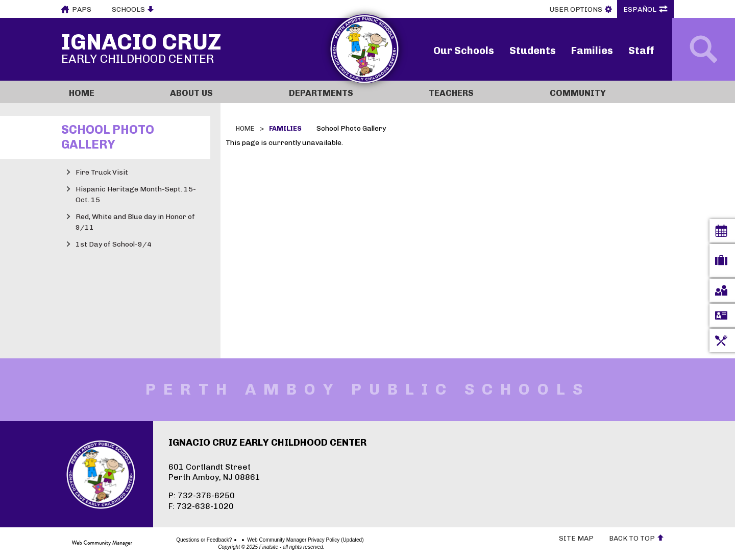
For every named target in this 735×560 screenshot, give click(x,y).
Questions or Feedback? (168, 540)
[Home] (112, 92)
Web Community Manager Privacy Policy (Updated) (269, 540)
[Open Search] (704, 49)
